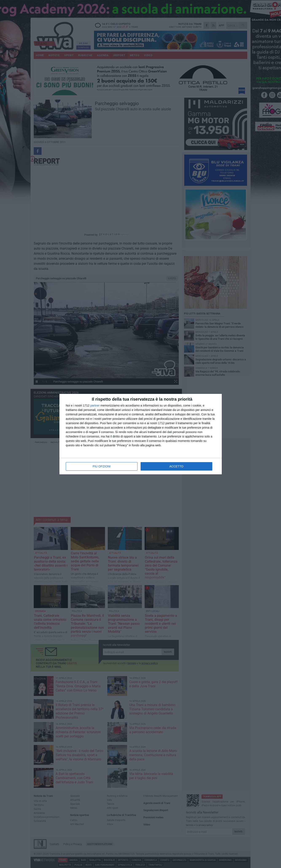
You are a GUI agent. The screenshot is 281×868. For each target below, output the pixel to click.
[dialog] (141, 434)
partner (95, 405)
